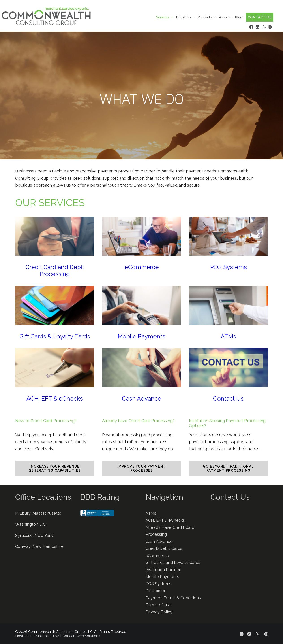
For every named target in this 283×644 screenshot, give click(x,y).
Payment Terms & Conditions (173, 598)
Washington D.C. (31, 524)
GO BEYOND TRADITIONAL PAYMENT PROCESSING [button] (229, 468)
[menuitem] (166, 17)
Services (164, 17)
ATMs (228, 336)
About (225, 17)
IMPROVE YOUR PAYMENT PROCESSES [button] (142, 468)
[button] (55, 236)
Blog (239, 17)
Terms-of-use (158, 605)
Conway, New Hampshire (39, 546)
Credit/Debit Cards (164, 548)
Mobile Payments (141, 336)
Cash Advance (142, 399)
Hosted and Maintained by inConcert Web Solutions (58, 636)
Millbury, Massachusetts (38, 513)
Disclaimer (155, 591)
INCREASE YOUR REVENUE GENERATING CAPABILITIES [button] (55, 468)
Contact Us (228, 399)
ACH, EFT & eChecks (55, 399)
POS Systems (228, 267)
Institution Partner (163, 570)
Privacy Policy (159, 612)
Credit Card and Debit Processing (55, 271)
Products (207, 17)
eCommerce (142, 267)
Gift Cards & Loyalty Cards (55, 336)
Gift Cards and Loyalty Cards (173, 562)
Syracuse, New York (34, 535)
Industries (185, 17)
